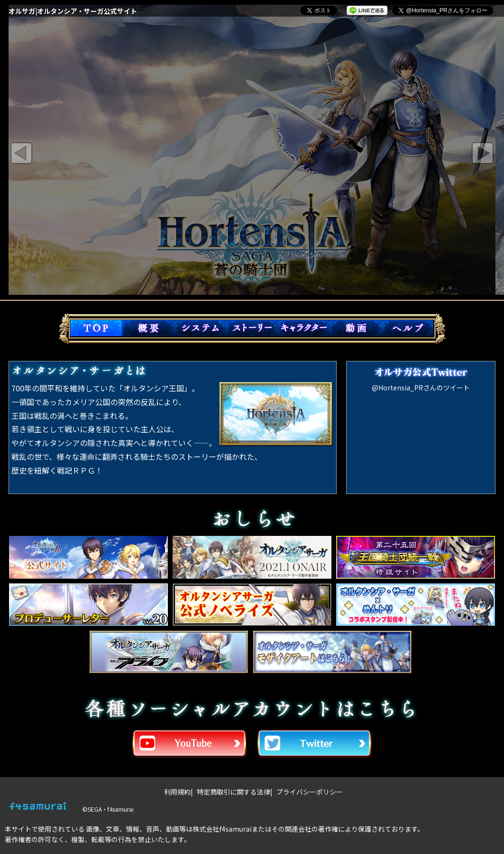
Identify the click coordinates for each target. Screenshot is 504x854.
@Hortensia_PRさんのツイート (421, 388)
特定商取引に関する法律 (233, 792)
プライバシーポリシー (310, 792)
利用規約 (177, 792)
